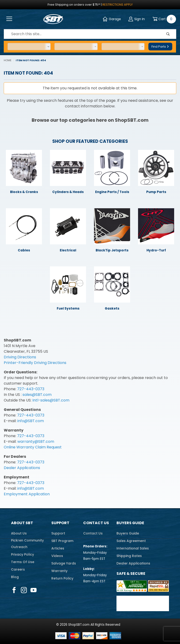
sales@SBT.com (37, 395)
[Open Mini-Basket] (163, 19)
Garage (112, 19)
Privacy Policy (22, 554)
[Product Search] (82, 34)
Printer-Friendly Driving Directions (35, 363)
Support (60, 523)
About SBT (22, 523)
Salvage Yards (64, 563)
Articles (58, 548)
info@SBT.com (31, 421)
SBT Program (62, 541)
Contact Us (96, 523)
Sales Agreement (131, 541)
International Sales (133, 548)
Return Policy (62, 578)
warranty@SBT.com (36, 441)
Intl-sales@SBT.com (51, 400)
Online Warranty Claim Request (33, 447)
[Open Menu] (9, 19)
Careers (18, 569)
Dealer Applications (22, 468)
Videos (57, 556)
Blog (15, 577)
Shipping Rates (129, 556)
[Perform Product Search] (168, 34)
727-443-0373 (31, 389)
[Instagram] (24, 590)
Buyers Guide (130, 523)
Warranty (59, 571)
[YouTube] (34, 590)
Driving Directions (20, 357)
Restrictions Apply (118, 5)
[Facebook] (14, 590)
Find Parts (160, 47)
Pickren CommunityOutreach (27, 544)
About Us (19, 533)
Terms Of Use (23, 562)
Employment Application (27, 494)
